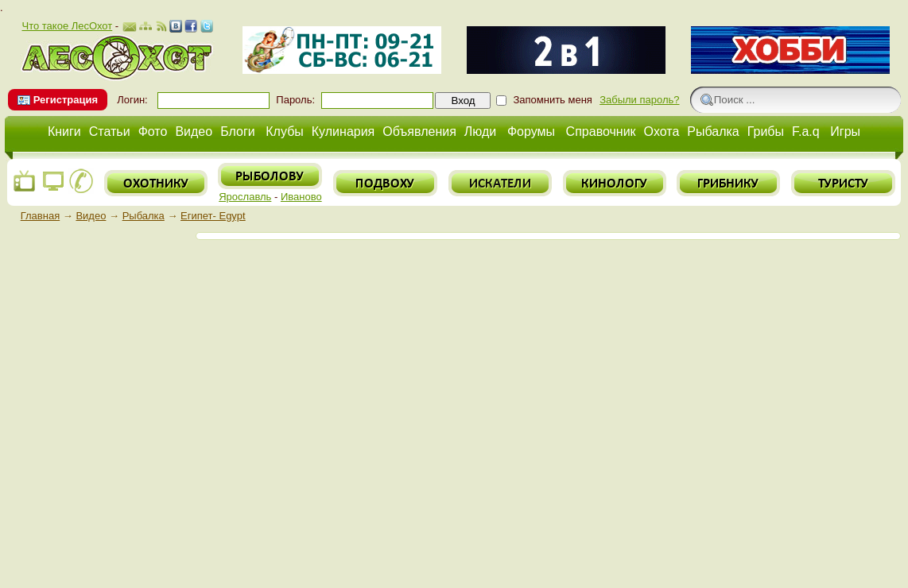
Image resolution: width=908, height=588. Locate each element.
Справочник (601, 132)
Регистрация (66, 100)
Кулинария (343, 132)
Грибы (766, 132)
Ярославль (245, 197)
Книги (64, 132)
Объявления (419, 132)
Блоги (238, 132)
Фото (153, 132)
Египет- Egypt (213, 216)
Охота (662, 132)
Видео (194, 132)
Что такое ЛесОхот (67, 26)
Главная (40, 216)
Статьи (110, 132)
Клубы (285, 132)
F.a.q (806, 132)
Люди (480, 132)
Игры (845, 132)
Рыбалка (713, 132)
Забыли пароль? (639, 100)
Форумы (531, 132)
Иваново (301, 197)
